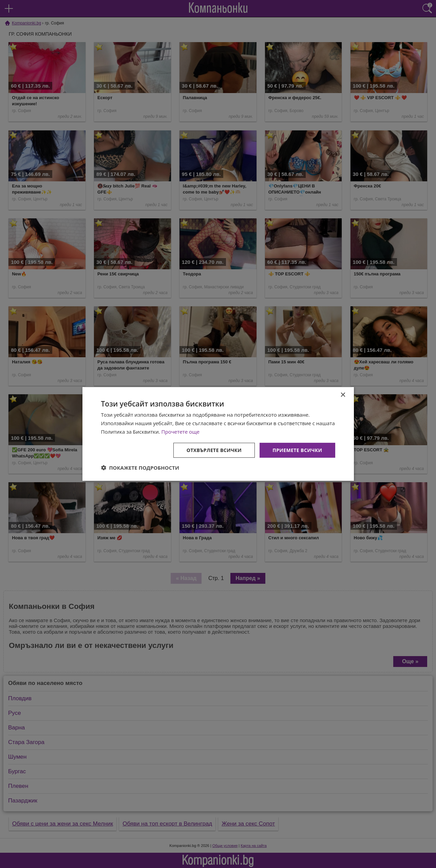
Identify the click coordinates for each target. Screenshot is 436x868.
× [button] (343, 395)
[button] (140, 468)
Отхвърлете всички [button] (214, 450)
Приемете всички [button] (297, 450)
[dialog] (218, 434)
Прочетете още (181, 432)
